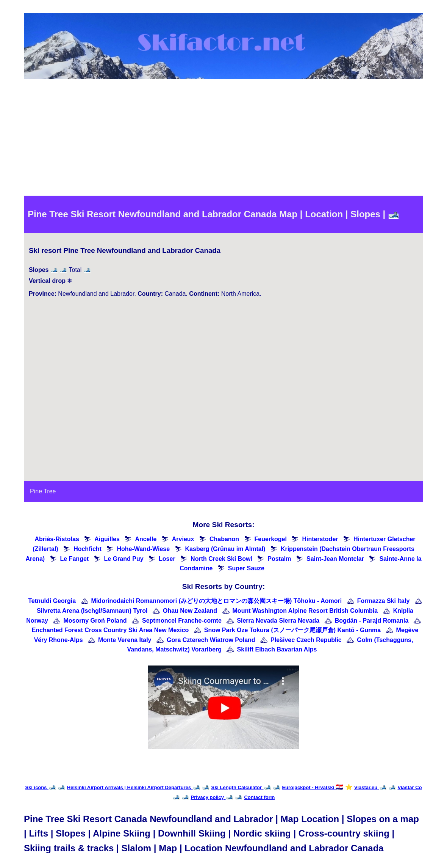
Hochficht (88, 549)
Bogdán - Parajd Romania (372, 621)
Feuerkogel (271, 539)
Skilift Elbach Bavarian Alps (277, 649)
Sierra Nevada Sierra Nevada (278, 621)
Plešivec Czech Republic (306, 640)
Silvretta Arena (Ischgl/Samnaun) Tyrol (92, 611)
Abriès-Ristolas (57, 539)
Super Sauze (246, 568)
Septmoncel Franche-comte (182, 621)
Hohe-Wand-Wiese (143, 549)
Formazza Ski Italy (384, 601)
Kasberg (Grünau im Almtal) (225, 549)
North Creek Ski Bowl (221, 559)
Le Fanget (75, 559)
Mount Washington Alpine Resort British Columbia (305, 611)
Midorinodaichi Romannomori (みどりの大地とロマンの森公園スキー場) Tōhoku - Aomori (217, 601)
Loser (167, 559)
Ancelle (146, 539)
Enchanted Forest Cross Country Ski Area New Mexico (110, 630)
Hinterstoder (320, 539)
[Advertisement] (223, 139)
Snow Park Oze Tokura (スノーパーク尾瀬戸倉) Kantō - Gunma (292, 630)
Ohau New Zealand (190, 611)
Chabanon (224, 539)
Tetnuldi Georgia (52, 601)
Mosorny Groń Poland (95, 621)
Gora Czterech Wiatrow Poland (211, 640)
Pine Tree (43, 491)
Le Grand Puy (124, 559)
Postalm (279, 559)
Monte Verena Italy (125, 640)
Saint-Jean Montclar (335, 559)
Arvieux (183, 539)
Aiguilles (107, 539)
